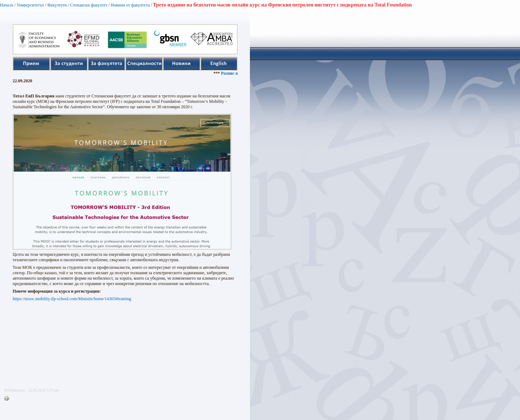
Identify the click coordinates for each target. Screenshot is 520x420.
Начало (7, 5)
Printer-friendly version (8, 399)
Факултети (57, 5)
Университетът (30, 5)
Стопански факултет (89, 5)
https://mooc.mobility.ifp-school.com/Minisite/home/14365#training (72, 299)
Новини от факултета (130, 5)
